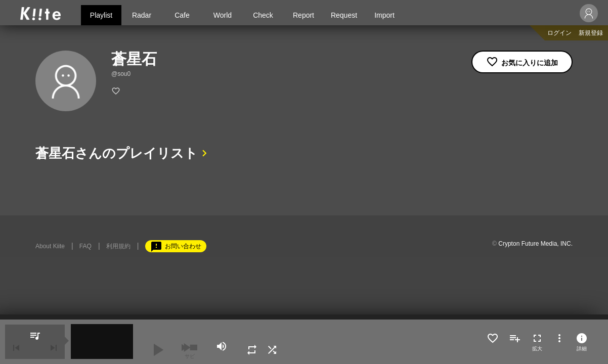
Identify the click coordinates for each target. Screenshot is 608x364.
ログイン (559, 33)
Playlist (101, 15)
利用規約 (118, 246)
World (223, 15)
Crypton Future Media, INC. (535, 244)
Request (344, 15)
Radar (142, 15)
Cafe (182, 15)
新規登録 (591, 33)
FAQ (85, 246)
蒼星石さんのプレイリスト (117, 153)
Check (263, 15)
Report (303, 15)
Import (384, 15)
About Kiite (50, 246)
